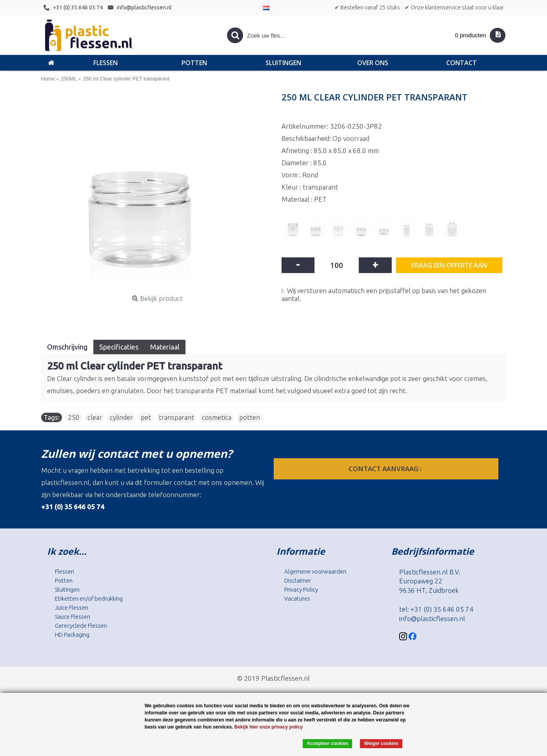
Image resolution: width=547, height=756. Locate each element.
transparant (176, 417)
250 (74, 417)
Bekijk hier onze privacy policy (269, 727)
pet (146, 417)
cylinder (121, 417)
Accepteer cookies (327, 743)
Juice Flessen (72, 608)
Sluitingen (67, 589)
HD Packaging (72, 635)
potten (250, 417)
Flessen (65, 571)
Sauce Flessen (73, 617)
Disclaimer (298, 580)
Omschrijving (67, 347)
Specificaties (119, 347)
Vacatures (297, 598)
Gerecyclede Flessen (81, 626)
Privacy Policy (301, 589)
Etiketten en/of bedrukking (89, 598)
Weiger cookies (381, 743)
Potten (64, 580)
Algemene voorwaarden (315, 571)
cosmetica (217, 417)
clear (95, 417)
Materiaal (165, 347)
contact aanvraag (386, 469)
